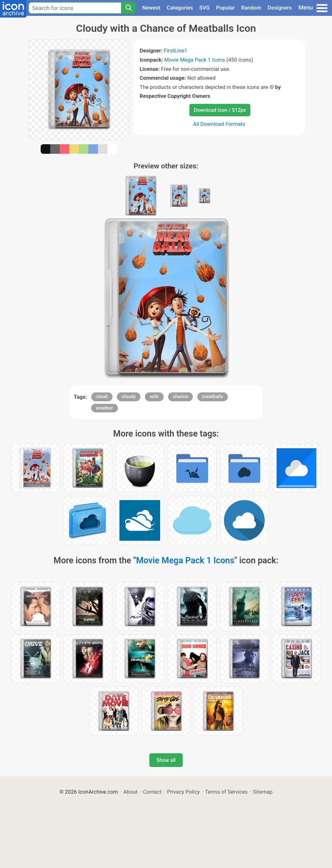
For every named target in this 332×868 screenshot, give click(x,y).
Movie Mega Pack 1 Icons (195, 60)
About (130, 792)
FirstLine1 (176, 51)
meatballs (213, 397)
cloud (102, 397)
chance (180, 397)
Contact (152, 792)
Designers (280, 8)
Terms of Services (226, 792)
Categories (180, 8)
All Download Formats (219, 124)
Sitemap (263, 792)
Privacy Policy (183, 792)
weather (105, 408)
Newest (151, 8)
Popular (225, 8)
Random (251, 8)
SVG (204, 8)
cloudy (129, 397)
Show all (166, 760)
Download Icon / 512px (220, 110)
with (154, 397)
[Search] (128, 8)
